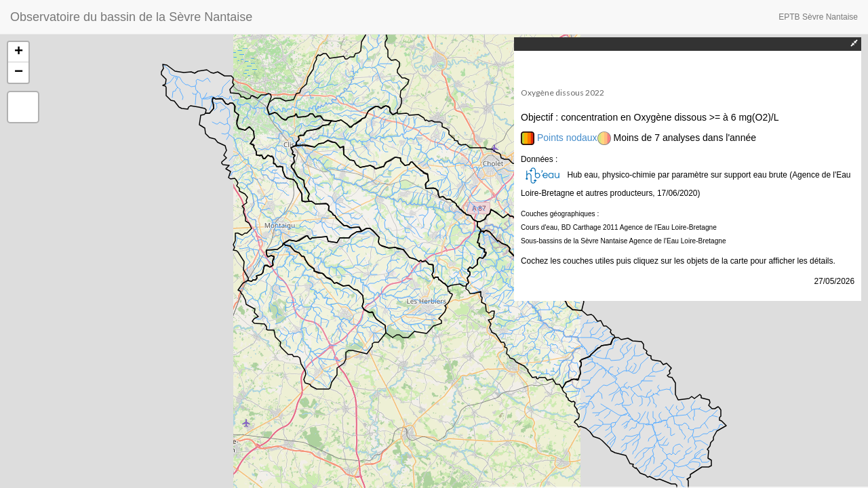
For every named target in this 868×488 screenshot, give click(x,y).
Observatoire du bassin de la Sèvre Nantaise (131, 17)
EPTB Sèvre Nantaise (818, 17)
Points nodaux (567, 138)
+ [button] (19, 52)
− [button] (19, 73)
